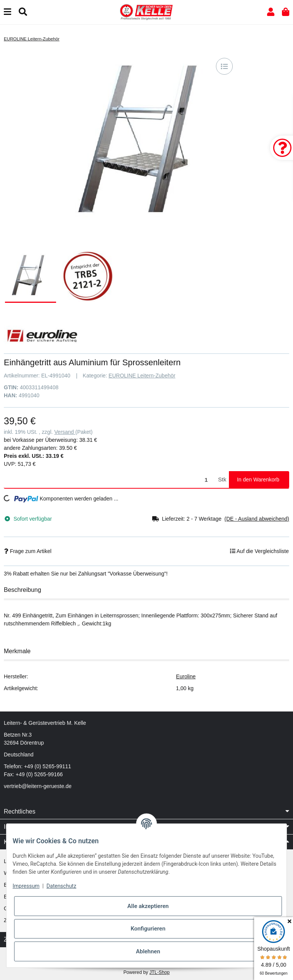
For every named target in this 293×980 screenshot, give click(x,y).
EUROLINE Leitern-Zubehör (142, 376)
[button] (271, 12)
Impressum (26, 886)
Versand (65, 432)
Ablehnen (148, 951)
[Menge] (110, 480)
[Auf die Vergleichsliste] (224, 66)
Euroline (186, 676)
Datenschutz (61, 886)
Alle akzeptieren (148, 906)
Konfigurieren (148, 929)
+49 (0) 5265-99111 (47, 766)
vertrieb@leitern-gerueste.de (38, 786)
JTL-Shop (159, 972)
